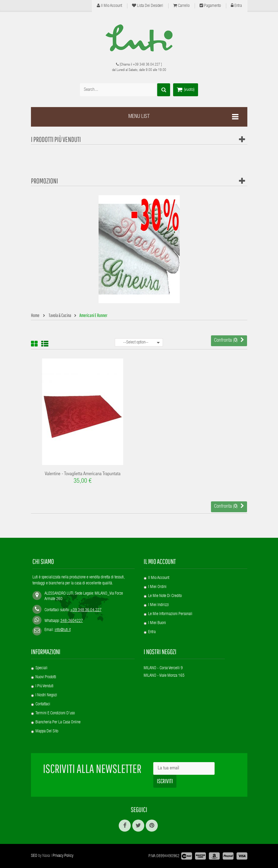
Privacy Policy (63, 856)
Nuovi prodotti (46, 677)
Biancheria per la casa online (58, 722)
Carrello (181, 6)
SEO (34, 856)
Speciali (41, 668)
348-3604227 (72, 621)
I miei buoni (157, 623)
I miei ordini (157, 587)
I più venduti (44, 686)
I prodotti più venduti (56, 139)
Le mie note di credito (165, 596)
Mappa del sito (47, 731)
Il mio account (109, 6)
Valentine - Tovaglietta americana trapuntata (83, 474)
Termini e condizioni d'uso (55, 713)
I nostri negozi (46, 695)
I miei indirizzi (159, 605)
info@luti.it (63, 630)
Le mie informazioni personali (170, 614)
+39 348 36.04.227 (147, 65)
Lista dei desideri (148, 6)
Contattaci (43, 704)
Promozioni (44, 181)
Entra (236, 6)
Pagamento (210, 6)
